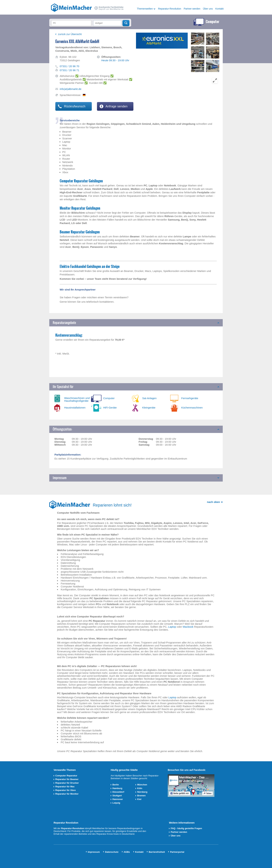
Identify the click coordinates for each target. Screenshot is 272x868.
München (142, 785)
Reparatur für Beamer (67, 779)
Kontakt (220, 9)
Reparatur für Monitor (67, 794)
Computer (109, 398)
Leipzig (116, 803)
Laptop (172, 627)
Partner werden (192, 9)
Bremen (141, 796)
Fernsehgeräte (190, 398)
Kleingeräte (149, 408)
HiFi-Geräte (110, 408)
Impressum (60, 478)
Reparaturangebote (64, 323)
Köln (140, 788)
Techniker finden (126, 23)
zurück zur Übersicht (70, 34)
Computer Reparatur (66, 776)
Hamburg (117, 788)
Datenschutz (112, 852)
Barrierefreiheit (157, 852)
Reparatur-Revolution (170, 9)
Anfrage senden (114, 106)
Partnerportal (177, 852)
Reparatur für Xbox (66, 790)
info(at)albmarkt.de (71, 89)
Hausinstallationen (75, 408)
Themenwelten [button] (145, 9)
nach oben (213, 502)
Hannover (118, 799)
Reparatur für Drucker (67, 783)
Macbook (188, 627)
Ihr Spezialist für (63, 387)
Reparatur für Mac (65, 787)
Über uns (208, 9)
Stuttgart (117, 796)
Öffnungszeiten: (62, 429)
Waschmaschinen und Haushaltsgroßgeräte (77, 399)
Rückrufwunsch (72, 106)
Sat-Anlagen (149, 398)
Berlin (116, 785)
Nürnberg (142, 792)
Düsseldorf (118, 792)
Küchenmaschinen (192, 408)
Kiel (139, 799)
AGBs (127, 852)
